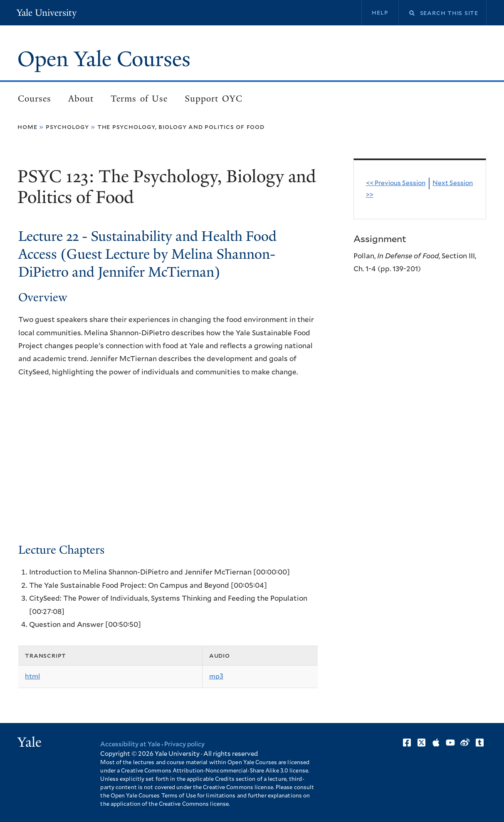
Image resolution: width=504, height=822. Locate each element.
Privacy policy (184, 744)
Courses (35, 99)
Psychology (67, 127)
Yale (30, 742)
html (32, 676)
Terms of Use (139, 99)
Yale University (47, 13)
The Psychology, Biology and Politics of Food (181, 127)
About (81, 99)
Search (407, 13)
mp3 (216, 676)
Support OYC (213, 99)
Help (380, 12)
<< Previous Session (396, 183)
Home (27, 127)
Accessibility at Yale (130, 744)
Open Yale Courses (104, 59)
